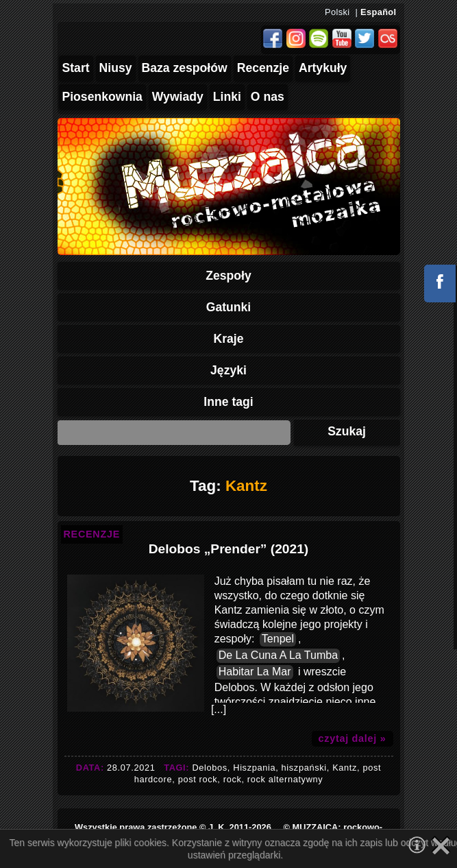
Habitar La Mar (255, 672)
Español (378, 12)
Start (76, 68)
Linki (227, 97)
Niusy (116, 68)
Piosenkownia (102, 97)
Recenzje (263, 68)
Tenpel (278, 639)
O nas (268, 97)
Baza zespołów (185, 68)
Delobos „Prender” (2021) (229, 549)
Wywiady (178, 97)
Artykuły (323, 68)
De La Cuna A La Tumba (278, 655)
